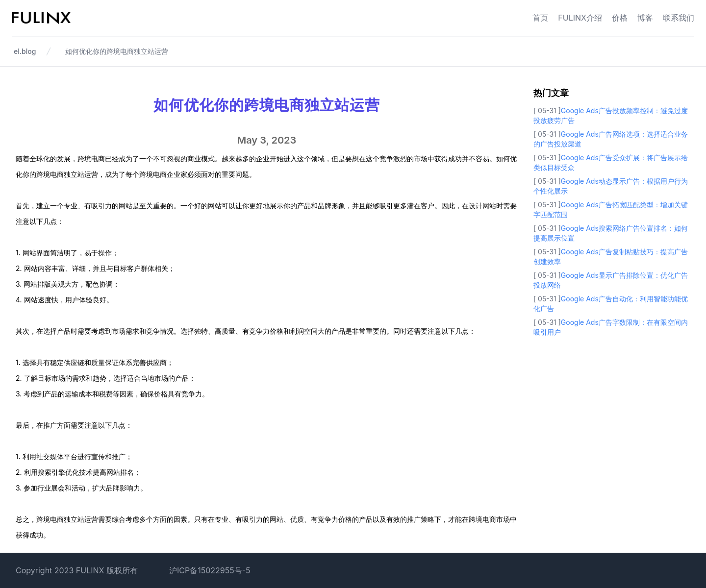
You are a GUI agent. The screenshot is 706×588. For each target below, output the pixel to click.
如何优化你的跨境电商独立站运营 (117, 51)
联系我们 (679, 18)
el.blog (25, 51)
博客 (645, 18)
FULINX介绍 (580, 18)
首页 (540, 18)
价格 (620, 18)
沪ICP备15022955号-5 (210, 570)
